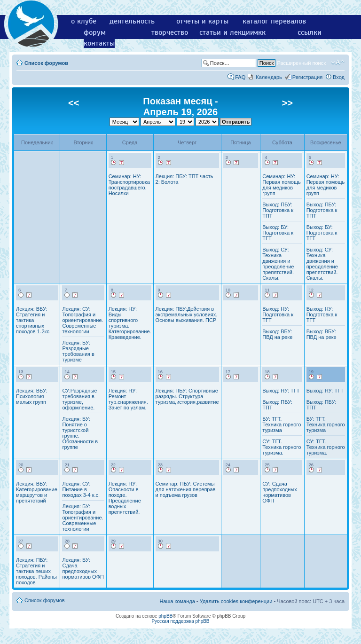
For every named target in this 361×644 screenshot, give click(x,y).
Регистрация (307, 77)
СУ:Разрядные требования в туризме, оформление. (79, 399)
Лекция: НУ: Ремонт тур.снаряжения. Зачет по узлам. (128, 399)
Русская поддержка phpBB (180, 621)
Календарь (269, 77)
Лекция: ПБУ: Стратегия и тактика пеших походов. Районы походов (36, 571)
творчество (170, 32)
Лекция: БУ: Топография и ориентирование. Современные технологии (82, 518)
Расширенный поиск (301, 63)
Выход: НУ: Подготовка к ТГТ (278, 314)
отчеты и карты (202, 21)
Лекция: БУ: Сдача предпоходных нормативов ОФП (83, 568)
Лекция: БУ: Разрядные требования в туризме (78, 351)
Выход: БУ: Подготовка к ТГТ (278, 233)
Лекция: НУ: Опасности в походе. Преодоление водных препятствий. (125, 498)
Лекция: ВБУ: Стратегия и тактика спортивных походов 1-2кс (33, 320)
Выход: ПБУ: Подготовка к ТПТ (278, 210)
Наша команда (177, 601)
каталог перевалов (274, 21)
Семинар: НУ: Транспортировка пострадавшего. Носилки (129, 185)
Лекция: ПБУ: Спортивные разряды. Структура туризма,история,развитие (187, 396)
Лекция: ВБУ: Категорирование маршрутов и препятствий (37, 492)
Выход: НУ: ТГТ (281, 391)
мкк (259, 32)
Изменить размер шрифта (338, 63)
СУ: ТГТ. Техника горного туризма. (282, 447)
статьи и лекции (227, 32)
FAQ (240, 77)
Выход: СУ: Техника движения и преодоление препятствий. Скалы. (278, 264)
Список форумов (46, 63)
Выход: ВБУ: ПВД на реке (277, 334)
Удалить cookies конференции (236, 601)
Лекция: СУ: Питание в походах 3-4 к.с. (81, 489)
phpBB (165, 616)
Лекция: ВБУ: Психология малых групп (32, 396)
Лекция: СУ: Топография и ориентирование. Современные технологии (82, 320)
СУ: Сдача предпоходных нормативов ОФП (279, 492)
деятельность (132, 21)
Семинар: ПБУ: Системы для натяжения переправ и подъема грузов (186, 489)
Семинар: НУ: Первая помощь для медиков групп (282, 185)
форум (95, 32)
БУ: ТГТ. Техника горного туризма (282, 424)
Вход (339, 77)
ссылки (310, 32)
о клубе (84, 21)
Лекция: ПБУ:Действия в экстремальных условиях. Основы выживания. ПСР (187, 314)
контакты (99, 43)
